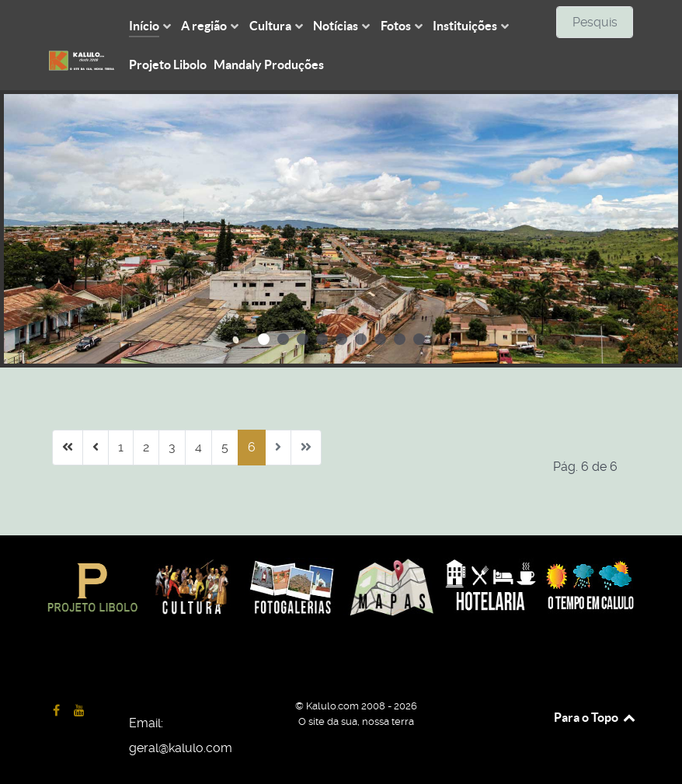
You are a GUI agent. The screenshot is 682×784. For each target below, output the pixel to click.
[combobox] (595, 22)
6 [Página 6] (252, 447)
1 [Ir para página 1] (121, 447)
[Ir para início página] (68, 448)
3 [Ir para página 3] (172, 447)
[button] (264, 339)
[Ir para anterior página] (96, 448)
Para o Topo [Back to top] (595, 717)
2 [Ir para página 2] (146, 447)
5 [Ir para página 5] (225, 447)
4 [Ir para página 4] (198, 447)
